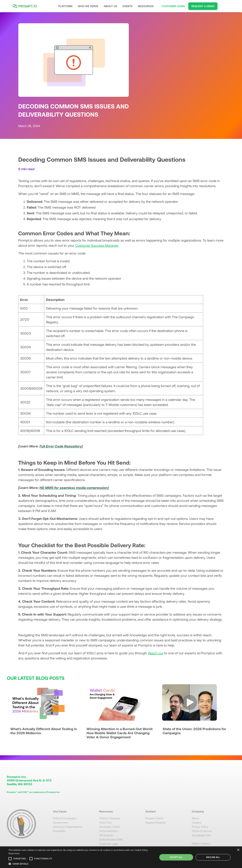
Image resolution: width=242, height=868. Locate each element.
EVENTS (128, 6)
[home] (26, 6)
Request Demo (154, 818)
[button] (65, 6)
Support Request (155, 822)
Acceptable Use (201, 835)
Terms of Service (202, 831)
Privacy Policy (200, 827)
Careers (196, 822)
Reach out (156, 653)
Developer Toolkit (110, 827)
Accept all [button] (176, 857)
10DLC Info (106, 822)
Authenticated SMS (111, 839)
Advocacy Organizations (68, 827)
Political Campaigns (65, 818)
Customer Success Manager (97, 245)
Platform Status (201, 843)
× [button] (238, 850)
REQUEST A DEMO (203, 6)
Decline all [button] (213, 857)
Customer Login (109, 844)
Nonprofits (59, 831)
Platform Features (110, 818)
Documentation (109, 831)
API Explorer (106, 835)
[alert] (121, 857)
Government (61, 822)
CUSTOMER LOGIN (173, 6)
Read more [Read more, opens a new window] (14, 853)
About (195, 818)
